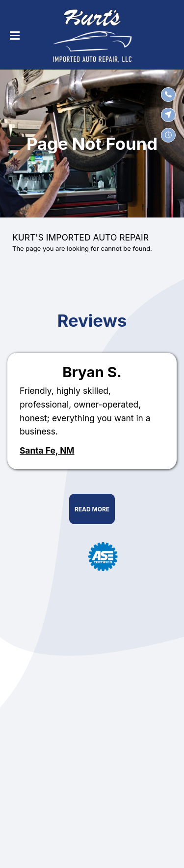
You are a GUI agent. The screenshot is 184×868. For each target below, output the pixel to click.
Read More (92, 509)
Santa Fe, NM (47, 450)
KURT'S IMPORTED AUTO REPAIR (80, 237)
